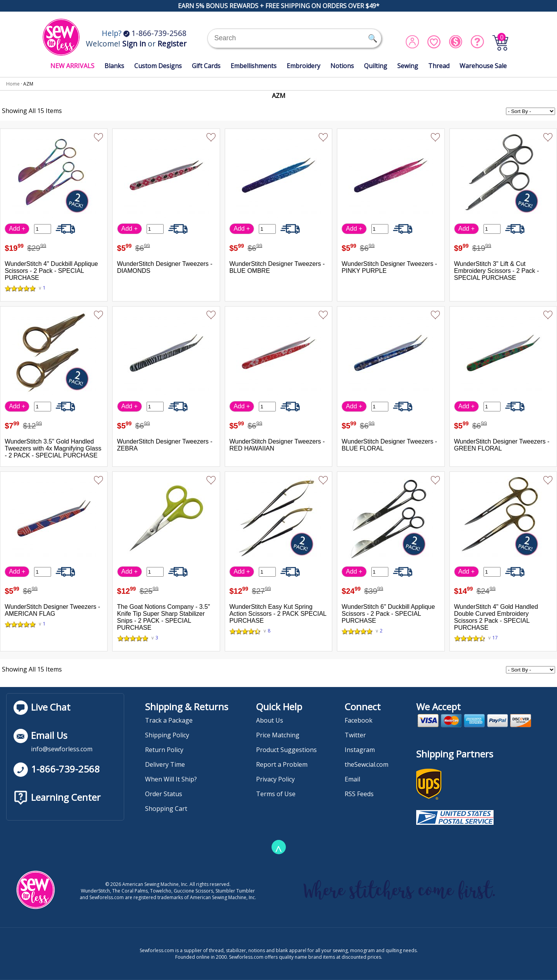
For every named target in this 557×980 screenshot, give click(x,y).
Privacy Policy (275, 779)
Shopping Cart (166, 809)
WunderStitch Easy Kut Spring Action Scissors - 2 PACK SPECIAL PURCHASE (278, 614)
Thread (439, 66)
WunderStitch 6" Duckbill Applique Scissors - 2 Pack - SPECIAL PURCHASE (388, 614)
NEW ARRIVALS (72, 66)
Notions (342, 66)
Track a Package (169, 720)
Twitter (355, 735)
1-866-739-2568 (155, 33)
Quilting (376, 66)
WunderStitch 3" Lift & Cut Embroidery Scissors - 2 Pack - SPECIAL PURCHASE (497, 271)
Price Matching (278, 735)
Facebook (359, 720)
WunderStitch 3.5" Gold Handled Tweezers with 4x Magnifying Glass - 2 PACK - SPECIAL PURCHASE (53, 448)
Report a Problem (282, 764)
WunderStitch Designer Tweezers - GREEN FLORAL (502, 445)
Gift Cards (206, 66)
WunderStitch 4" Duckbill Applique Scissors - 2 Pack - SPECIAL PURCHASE (51, 271)
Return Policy (164, 750)
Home (13, 84)
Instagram (360, 750)
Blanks (114, 66)
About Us (270, 720)
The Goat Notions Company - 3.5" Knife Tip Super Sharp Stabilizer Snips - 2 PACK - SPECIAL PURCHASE (164, 617)
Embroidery (303, 66)
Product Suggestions (286, 750)
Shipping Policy (167, 735)
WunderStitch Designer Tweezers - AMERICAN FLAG (52, 610)
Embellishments (254, 66)
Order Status (164, 794)
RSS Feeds (359, 794)
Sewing (408, 66)
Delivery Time (165, 764)
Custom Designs (158, 66)
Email (352, 779)
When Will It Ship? (171, 779)
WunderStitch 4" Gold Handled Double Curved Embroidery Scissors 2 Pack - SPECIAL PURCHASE (496, 617)
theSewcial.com (366, 764)
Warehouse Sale (483, 66)
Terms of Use (276, 794)
